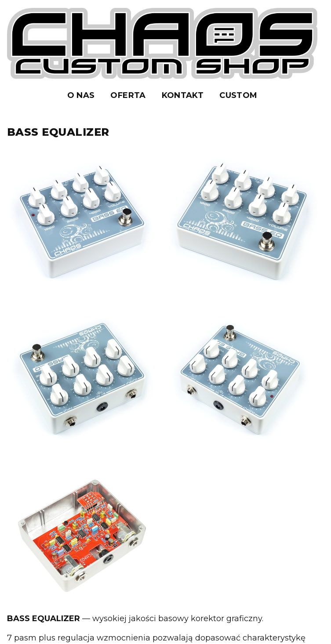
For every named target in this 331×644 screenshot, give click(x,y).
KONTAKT (183, 95)
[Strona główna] (162, 44)
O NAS (81, 95)
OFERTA (128, 95)
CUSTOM (238, 95)
